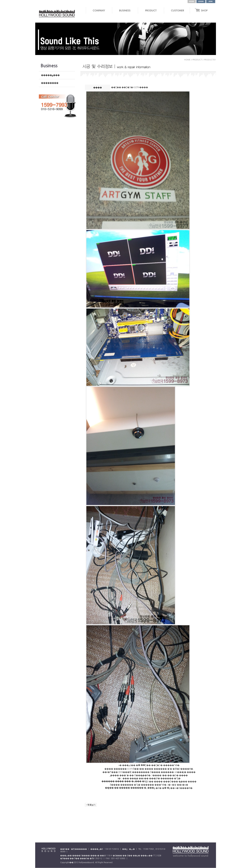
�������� (50, 83)
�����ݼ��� (50, 75)
